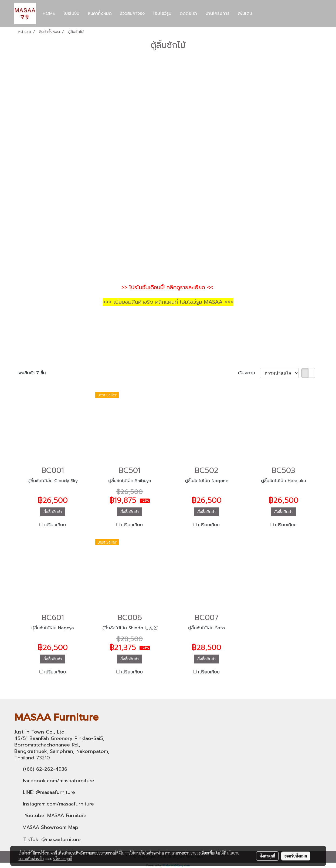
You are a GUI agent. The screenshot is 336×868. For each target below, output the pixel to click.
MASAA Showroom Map (50, 827)
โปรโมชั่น (71, 13)
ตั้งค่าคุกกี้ (267, 856)
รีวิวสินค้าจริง (132, 13)
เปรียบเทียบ (55, 525)
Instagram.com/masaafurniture (58, 804)
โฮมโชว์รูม (162, 13)
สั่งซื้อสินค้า (53, 512)
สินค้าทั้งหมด (100, 13)
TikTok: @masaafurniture (52, 839)
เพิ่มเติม (245, 13)
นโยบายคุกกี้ (63, 859)
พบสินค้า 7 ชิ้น (32, 373)
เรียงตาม (249, 373)
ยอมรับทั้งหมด (296, 856)
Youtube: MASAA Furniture (55, 815)
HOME (49, 13)
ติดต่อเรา (188, 13)
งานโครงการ (217, 13)
